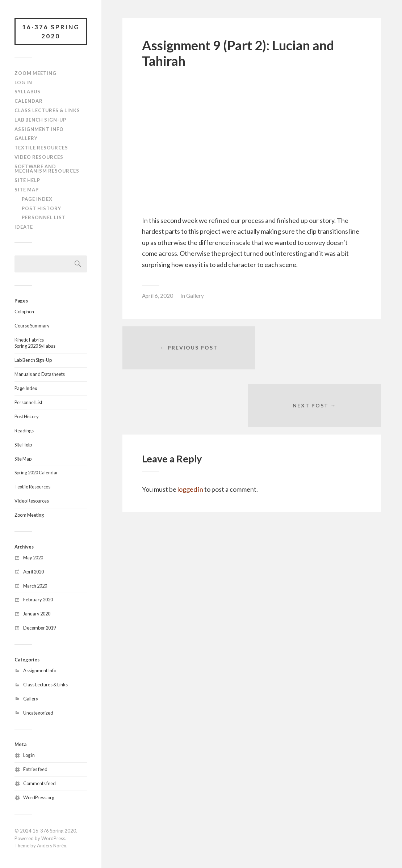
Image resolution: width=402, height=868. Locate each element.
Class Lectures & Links (47, 111)
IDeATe (24, 227)
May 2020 (33, 558)
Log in (29, 755)
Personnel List (44, 218)
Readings (24, 431)
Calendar (29, 101)
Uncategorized (38, 713)
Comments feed (39, 784)
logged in (190, 433)
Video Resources (39, 157)
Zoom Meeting (35, 73)
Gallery (26, 139)
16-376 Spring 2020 (51, 32)
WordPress (53, 839)
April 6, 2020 (158, 296)
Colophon (24, 312)
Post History (41, 209)
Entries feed (35, 770)
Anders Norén (52, 846)
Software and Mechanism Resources (47, 169)
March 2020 (35, 586)
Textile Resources (41, 148)
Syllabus (28, 92)
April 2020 (33, 572)
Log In (23, 83)
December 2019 (39, 628)
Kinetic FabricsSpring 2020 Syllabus (35, 343)
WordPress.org (39, 798)
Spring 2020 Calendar (36, 473)
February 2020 (38, 600)
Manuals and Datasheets (40, 374)
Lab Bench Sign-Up (40, 120)
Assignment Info (39, 130)
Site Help (27, 181)
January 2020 (37, 614)
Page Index (37, 199)
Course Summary (32, 326)
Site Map (27, 190)
